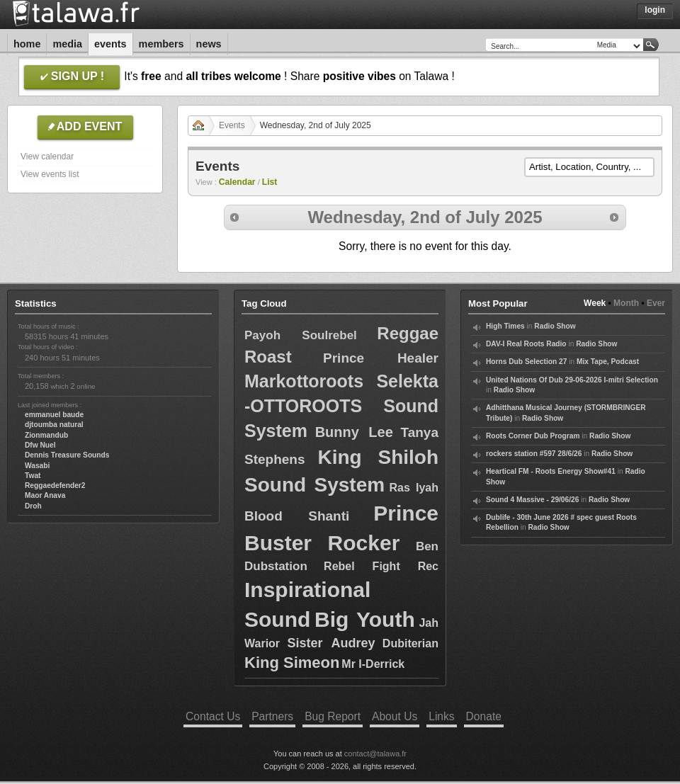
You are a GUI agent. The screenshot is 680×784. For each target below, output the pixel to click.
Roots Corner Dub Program (533, 436)
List (270, 182)
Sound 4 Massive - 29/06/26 (532, 500)
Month (626, 303)
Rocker (364, 543)
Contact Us (213, 716)
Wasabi (37, 466)
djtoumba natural (54, 425)
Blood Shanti (297, 516)
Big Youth (365, 619)
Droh (33, 506)
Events (110, 44)
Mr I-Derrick (373, 664)
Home (27, 44)
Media (67, 44)
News (209, 44)
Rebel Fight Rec (381, 566)
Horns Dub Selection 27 (526, 362)
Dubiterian (410, 643)
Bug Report (333, 716)
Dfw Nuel (40, 445)
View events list (50, 174)
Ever (656, 303)
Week (595, 303)
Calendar (237, 182)
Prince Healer (381, 358)
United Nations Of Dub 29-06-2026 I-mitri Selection (572, 380)
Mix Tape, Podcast (608, 362)
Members (161, 44)
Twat (33, 476)
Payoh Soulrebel (301, 335)
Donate (484, 716)
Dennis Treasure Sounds (67, 455)
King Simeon (292, 663)
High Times (505, 326)
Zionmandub (46, 435)
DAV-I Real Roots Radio (526, 344)
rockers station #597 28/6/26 (534, 454)
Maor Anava (45, 495)
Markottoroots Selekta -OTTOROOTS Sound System (341, 406)
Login (655, 10)
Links (441, 716)
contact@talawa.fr (375, 754)
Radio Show (555, 326)
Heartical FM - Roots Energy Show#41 (551, 471)
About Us (395, 716)
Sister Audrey (331, 643)
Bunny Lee (354, 432)
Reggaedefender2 (55, 485)
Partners (272, 716)
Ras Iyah (414, 488)
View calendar (47, 157)
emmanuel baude (54, 415)
